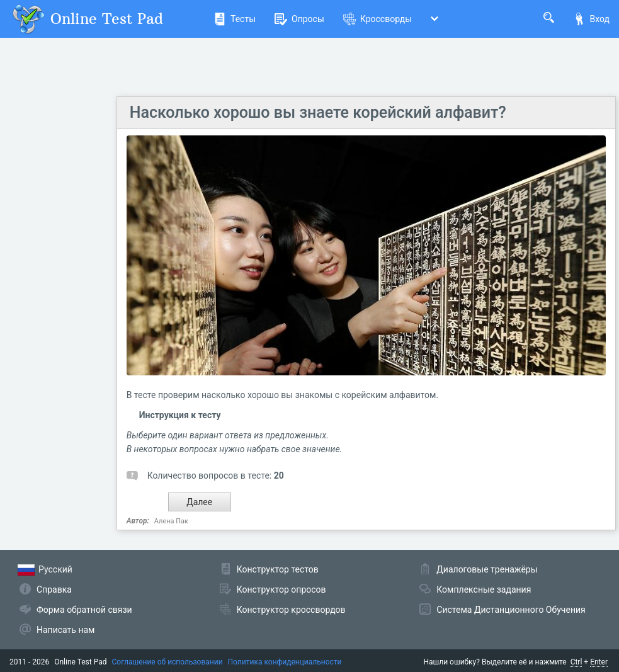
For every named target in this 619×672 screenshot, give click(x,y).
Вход (591, 19)
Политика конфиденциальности (285, 662)
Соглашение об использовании (168, 662)
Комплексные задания (484, 589)
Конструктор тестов (278, 569)
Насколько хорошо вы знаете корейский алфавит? (318, 112)
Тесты (235, 19)
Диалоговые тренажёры (487, 569)
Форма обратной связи (84, 610)
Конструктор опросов (281, 589)
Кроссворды (378, 19)
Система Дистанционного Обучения (511, 610)
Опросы (299, 19)
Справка (54, 589)
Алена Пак (171, 521)
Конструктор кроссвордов (291, 610)
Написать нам (65, 630)
